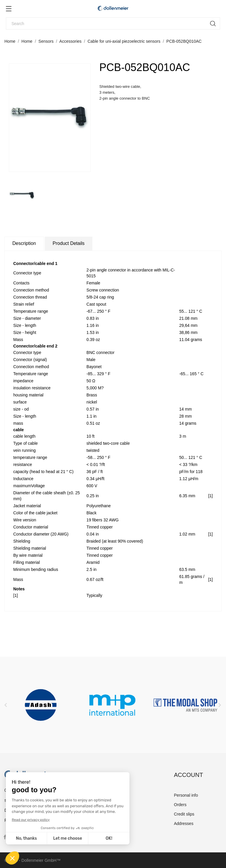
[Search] (113, 23)
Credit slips (184, 814)
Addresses (184, 823)
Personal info (186, 795)
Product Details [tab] (69, 243)
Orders (180, 805)
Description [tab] (24, 243)
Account (188, 775)
